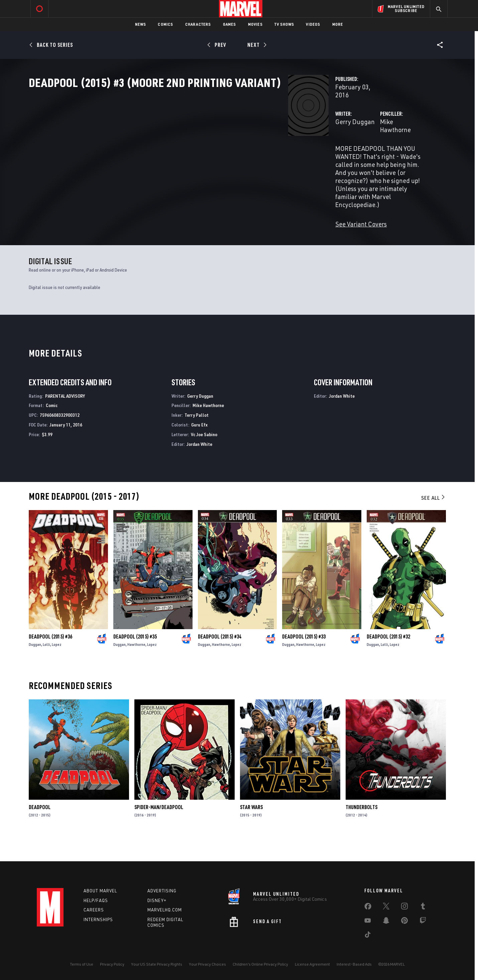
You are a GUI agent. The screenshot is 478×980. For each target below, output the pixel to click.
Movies (255, 24)
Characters (198, 24)
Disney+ (157, 900)
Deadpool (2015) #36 (50, 659)
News (141, 24)
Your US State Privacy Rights (157, 964)
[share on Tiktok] (368, 936)
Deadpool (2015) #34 (220, 659)
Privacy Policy (112, 964)
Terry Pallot (197, 437)
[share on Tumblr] (423, 907)
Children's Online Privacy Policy (260, 964)
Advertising (162, 891)
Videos (313, 24)
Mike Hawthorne (312, 143)
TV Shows (284, 24)
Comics (165, 24)
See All (434, 520)
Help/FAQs (96, 900)
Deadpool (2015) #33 (304, 659)
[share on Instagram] (404, 907)
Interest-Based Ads (354, 964)
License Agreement (312, 964)
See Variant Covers (180, 197)
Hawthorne (136, 666)
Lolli (46, 666)
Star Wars (251, 829)
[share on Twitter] (386, 907)
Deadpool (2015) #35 (135, 659)
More (338, 24)
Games (229, 24)
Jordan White (199, 466)
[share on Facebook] (368, 908)
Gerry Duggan (173, 143)
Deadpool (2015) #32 (388, 659)
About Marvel (100, 891)
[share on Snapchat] (386, 922)
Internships (98, 920)
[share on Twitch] (423, 922)
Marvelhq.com (165, 910)
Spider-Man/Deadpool (159, 829)
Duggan (35, 666)
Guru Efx (199, 447)
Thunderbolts (362, 829)
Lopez (57, 666)
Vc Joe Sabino (204, 456)
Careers (94, 910)
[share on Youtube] (368, 922)
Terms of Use (82, 964)
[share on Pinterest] (404, 922)
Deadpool (40, 829)
